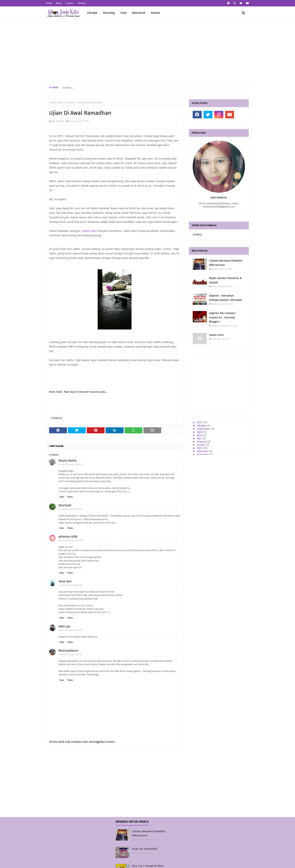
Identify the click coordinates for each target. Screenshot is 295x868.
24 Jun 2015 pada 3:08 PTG (71, 630)
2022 (200, 448)
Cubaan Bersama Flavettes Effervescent (226, 263)
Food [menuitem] (123, 13)
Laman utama (56, 103)
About (59, 3)
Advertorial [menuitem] (139, 13)
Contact (70, 3)
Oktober (202, 426)
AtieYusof (65, 505)
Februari (202, 442)
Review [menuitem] (155, 13)
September (204, 429)
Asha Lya (64, 626)
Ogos (200, 432)
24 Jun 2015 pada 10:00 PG (71, 464)
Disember (203, 451)
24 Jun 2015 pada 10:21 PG (70, 509)
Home (49, 3)
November (203, 455)
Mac (200, 439)
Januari (201, 445)
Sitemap (82, 3)
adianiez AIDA (68, 537)
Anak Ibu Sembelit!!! (145, 849)
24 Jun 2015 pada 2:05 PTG (71, 585)
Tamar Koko (89, 231)
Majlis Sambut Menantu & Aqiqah (225, 280)
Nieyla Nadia (67, 461)
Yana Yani (65, 581)
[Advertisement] (147, 52)
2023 (200, 423)
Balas (62, 497)
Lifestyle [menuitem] (92, 13)
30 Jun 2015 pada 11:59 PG (71, 655)
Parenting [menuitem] (109, 13)
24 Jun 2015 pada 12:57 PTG (71, 541)
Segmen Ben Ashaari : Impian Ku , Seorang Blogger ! (223, 317)
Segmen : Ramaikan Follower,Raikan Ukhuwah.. (226, 298)
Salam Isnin (216, 335)
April (200, 435)
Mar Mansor (58, 121)
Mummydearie (68, 651)
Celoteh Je (70, 103)
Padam (70, 497)
